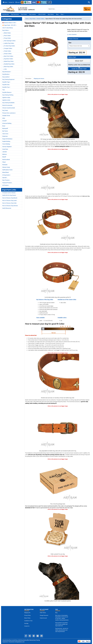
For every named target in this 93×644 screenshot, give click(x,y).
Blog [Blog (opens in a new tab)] (57, 14)
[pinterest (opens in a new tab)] (34, 636)
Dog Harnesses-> (7, 72)
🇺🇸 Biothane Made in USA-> (9, 23)
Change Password (44, 615)
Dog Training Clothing (8, 95)
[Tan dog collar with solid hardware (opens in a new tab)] (58, 428)
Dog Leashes (33, 14)
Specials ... (5, 178)
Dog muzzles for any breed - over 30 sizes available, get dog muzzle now (62, 624)
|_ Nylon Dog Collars (8, 67)
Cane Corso (5, 134)
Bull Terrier (5, 131)
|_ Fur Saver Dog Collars (9, 46)
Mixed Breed (5, 172)
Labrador (5, 152)
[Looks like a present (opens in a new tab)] (58, 531)
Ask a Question (72, 35)
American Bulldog (7, 123)
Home (5, 2)
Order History (43, 613)
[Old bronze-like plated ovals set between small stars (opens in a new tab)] (58, 375)
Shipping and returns (39, 79)
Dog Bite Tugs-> (6, 82)
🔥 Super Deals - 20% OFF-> (9, 25)
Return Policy (27, 618)
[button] (89, 2)
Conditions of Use (28, 621)
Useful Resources (7, 208)
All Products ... (6, 185)
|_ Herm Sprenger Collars (9, 41)
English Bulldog (6, 141)
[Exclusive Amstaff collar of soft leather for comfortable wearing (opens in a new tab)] (58, 578)
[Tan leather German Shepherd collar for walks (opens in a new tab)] (58, 117)
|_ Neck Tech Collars (8, 56)
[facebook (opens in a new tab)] (26, 636)
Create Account (43, 618)
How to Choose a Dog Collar (9, 203)
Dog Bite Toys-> (6, 87)
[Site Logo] (9, 9)
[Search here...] (58, 9)
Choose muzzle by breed (9, 108)
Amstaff (4, 121)
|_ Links (5, 69)
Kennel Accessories (7, 105)
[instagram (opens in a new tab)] (42, 636)
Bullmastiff (5, 128)
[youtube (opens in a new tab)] (38, 636)
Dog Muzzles (5, 14)
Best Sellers (51, 14)
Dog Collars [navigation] (33, 19)
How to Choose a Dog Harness (10, 206)
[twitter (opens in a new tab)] (30, 636)
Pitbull (4, 162)
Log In (18, 2)
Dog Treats (5, 110)
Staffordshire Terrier (7, 170)
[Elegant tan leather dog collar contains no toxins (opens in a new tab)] (58, 222)
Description (28, 79)
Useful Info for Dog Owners (9, 195)
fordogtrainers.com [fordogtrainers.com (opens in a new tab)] (20, 642)
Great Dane (5, 149)
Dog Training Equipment (8, 79)
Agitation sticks (6, 100)
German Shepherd (7, 147)
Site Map (26, 623)
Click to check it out (79, 69)
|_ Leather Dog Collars (8, 43)
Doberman (5, 136)
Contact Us (11, 2)
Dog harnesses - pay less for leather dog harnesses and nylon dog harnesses (62, 630)
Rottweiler (5, 165)
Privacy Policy (28, 615)
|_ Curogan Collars (7, 48)
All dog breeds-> (6, 175)
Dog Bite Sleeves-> (7, 92)
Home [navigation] (27, 19)
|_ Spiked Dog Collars (8, 61)
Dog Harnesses (15, 14)
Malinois (5, 154)
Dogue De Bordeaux (7, 139)
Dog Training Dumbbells (8, 103)
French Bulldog (6, 144)
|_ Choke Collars (7, 51)
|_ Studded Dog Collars (8, 64)
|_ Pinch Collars (7, 36)
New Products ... (7, 180)
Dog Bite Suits (6, 85)
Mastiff (4, 157)
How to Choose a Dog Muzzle (10, 198)
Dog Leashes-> (6, 77)
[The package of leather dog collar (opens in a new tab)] (58, 481)
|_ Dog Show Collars (8, 59)
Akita (4, 118)
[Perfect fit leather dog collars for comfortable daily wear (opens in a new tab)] (58, 275)
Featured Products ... (8, 183)
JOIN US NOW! (42, 14)
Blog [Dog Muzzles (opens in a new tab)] (56, 613)
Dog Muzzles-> (6, 74)
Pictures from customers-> (9, 113)
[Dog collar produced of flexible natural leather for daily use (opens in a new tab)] (58, 171)
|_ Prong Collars (7, 38)
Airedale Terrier (6, 116)
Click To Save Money (8, 28)
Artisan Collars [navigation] (40, 19)
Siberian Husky (6, 167)
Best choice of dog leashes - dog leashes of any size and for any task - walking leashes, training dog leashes (62, 618)
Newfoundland (6, 160)
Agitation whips (6, 98)
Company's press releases (9, 193)
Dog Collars (24, 14)
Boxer (4, 126)
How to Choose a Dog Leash (9, 201)
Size (70, 43)
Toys (4, 90)
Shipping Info (27, 613)
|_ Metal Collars (7, 33)
